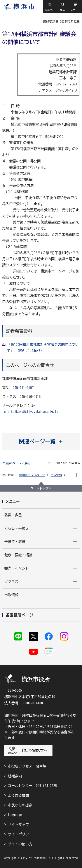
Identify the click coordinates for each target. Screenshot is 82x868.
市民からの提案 (20, 805)
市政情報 (56, 475)
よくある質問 (18, 795)
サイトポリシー (20, 834)
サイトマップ (18, 825)
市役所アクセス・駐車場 (27, 766)
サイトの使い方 (20, 844)
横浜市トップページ (32, 475)
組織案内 (15, 776)
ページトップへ (41, 488)
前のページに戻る (18, 463)
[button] (49, 7)
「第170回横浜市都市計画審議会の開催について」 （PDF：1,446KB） (43, 348)
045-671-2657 (23, 388)
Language (15, 815)
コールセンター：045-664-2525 (32, 786)
